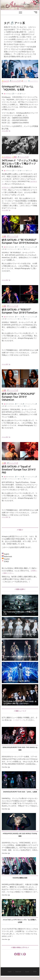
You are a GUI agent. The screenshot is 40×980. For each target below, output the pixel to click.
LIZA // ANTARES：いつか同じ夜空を (17, 681)
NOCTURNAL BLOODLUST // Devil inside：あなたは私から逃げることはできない (20, 702)
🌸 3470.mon (8, 171)
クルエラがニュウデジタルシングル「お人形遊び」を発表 (20, 921)
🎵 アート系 (16, 94)
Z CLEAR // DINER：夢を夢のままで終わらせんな (19, 658)
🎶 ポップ (21, 249)
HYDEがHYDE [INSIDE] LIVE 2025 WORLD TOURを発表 (20, 835)
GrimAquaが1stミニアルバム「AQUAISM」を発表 (18, 88)
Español (27, 972)
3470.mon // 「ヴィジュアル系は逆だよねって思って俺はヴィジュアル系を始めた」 (20, 163)
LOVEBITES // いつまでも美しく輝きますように (20, 635)
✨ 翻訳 (15, 157)
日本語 (35, 971)
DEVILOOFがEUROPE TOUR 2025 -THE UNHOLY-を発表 (20, 749)
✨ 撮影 (4, 236)
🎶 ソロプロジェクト (11, 249)
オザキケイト (7, 187)
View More (5, 767)
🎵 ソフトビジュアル (29, 247)
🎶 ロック (23, 94)
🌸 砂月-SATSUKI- (9, 247)
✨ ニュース (5, 81)
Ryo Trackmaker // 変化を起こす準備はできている (20, 613)
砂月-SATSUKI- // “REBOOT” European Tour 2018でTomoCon (20, 311)
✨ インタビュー (7, 157)
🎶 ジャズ (23, 171)
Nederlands (18, 972)
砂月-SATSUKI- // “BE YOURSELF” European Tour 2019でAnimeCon (20, 241)
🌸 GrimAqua (8, 94)
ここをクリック (19, 720)
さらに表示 (9, 131)
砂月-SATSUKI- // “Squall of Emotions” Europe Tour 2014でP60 (19, 469)
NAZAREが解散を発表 (20, 878)
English (10, 972)
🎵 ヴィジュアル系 (15, 81)
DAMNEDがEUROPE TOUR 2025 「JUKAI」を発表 (20, 792)
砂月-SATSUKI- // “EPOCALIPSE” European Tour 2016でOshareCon (18, 397)
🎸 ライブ (24, 81)
